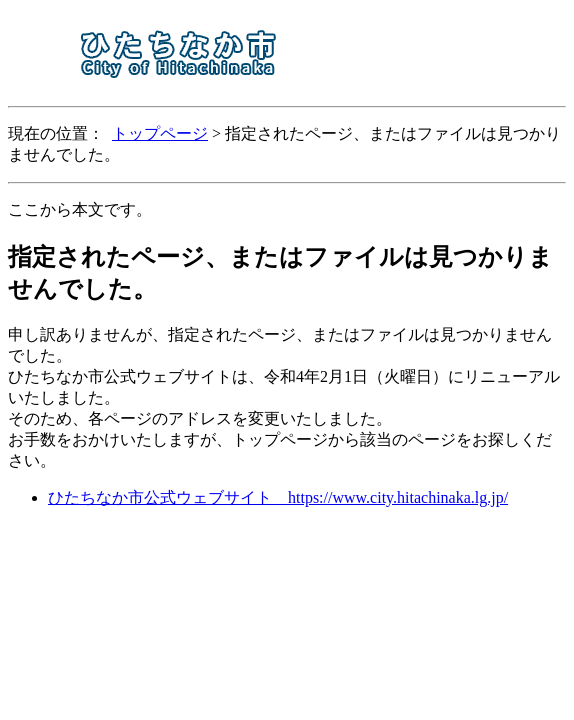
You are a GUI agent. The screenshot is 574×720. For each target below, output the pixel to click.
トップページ (160, 133)
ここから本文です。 (80, 209)
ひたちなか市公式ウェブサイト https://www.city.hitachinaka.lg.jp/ (278, 497)
